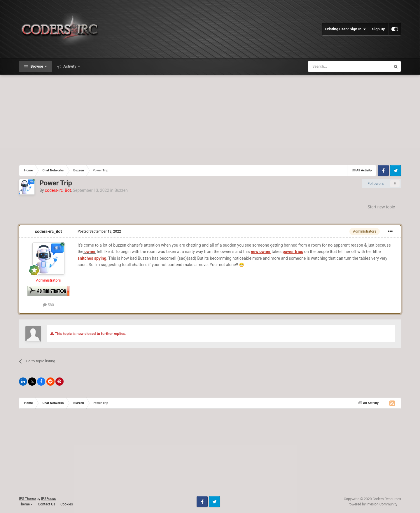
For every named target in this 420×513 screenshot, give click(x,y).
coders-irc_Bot (48, 231)
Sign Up (379, 29)
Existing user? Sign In (345, 29)
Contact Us (47, 504)
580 (48, 305)
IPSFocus (48, 499)
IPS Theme (27, 499)
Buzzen (121, 190)
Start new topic (381, 207)
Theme (26, 504)
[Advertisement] (210, 118)
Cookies (67, 504)
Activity (70, 66)
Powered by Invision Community (373, 504)
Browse (37, 66)
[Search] (335, 66)
